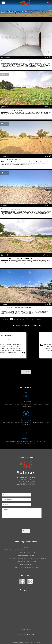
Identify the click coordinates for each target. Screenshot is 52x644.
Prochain (38, 319)
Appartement (18, 550)
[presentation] (15, 526)
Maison (27, 550)
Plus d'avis (26, 372)
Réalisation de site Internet (20, 642)
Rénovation (26, 420)
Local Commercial (43, 550)
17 (29, 319)
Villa (11, 550)
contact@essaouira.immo (26, 485)
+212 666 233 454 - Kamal (26, 481)
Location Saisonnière (26, 564)
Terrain (33, 550)
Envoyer (26, 531)
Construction (26, 401)
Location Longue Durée (26, 556)
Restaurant (21, 553)
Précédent (6, 319)
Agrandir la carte (26, 629)
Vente (26, 547)
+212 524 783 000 (26, 479)
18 (33, 319)
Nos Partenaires (35, 642)
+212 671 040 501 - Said (26, 483)
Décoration (26, 439)
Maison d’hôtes (31, 553)
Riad (6, 550)
